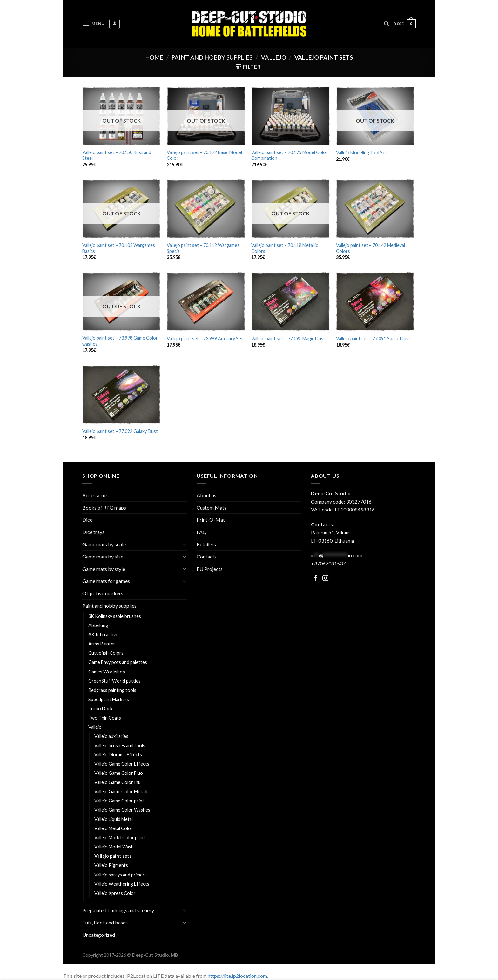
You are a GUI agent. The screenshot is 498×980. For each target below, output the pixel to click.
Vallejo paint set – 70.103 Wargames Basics (119, 248)
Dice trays (93, 532)
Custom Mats (212, 507)
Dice (87, 520)
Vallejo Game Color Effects (122, 764)
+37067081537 (328, 563)
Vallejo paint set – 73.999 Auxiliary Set (205, 338)
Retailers (206, 544)
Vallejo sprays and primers (121, 875)
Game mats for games (106, 581)
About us (206, 495)
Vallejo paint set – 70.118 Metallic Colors (285, 248)
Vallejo (274, 57)
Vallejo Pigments (111, 865)
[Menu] (93, 24)
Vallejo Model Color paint (120, 838)
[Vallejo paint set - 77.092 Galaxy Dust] (121, 395)
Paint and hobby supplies (212, 57)
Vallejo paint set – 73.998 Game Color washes (120, 341)
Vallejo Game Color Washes (122, 810)
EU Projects (210, 569)
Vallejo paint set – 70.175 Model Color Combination (289, 155)
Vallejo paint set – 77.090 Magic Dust (288, 338)
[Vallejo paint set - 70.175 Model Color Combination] (290, 116)
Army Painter (102, 644)
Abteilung (98, 625)
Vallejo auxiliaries (111, 736)
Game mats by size (103, 556)
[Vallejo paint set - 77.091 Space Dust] (375, 302)
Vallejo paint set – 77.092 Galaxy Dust (120, 431)
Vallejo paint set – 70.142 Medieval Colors (370, 248)
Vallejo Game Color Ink (117, 782)
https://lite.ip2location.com (237, 976)
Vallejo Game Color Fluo (119, 773)
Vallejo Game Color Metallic (122, 791)
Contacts (207, 556)
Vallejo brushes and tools (120, 745)
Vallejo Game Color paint (119, 801)
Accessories (95, 495)
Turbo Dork (100, 709)
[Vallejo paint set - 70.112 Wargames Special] (206, 209)
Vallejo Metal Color (114, 828)
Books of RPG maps (104, 507)
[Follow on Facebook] (316, 579)
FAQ (202, 532)
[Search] (386, 24)
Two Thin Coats (105, 718)
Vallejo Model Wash (114, 847)
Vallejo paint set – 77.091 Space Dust (373, 338)
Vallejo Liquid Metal (114, 819)
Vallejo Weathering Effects (122, 884)
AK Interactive (103, 635)
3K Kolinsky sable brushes (115, 616)
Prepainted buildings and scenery (118, 910)
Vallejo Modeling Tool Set (362, 153)
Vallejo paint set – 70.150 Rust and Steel (117, 155)
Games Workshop (107, 672)
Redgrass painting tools (112, 690)
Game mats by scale (104, 544)
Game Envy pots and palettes (118, 662)
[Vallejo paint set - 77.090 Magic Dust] (290, 302)
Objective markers (103, 593)
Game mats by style (104, 569)
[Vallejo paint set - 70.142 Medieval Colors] (375, 209)
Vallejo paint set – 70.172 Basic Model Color (204, 155)
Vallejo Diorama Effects (118, 755)
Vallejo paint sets (113, 856)
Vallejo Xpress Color (115, 893)
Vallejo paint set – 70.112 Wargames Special (203, 248)
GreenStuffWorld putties (114, 681)
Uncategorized (99, 935)
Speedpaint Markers (109, 699)
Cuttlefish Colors (106, 653)
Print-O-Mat (211, 520)
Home (154, 57)
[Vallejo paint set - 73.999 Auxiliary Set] (206, 302)
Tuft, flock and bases (105, 922)
